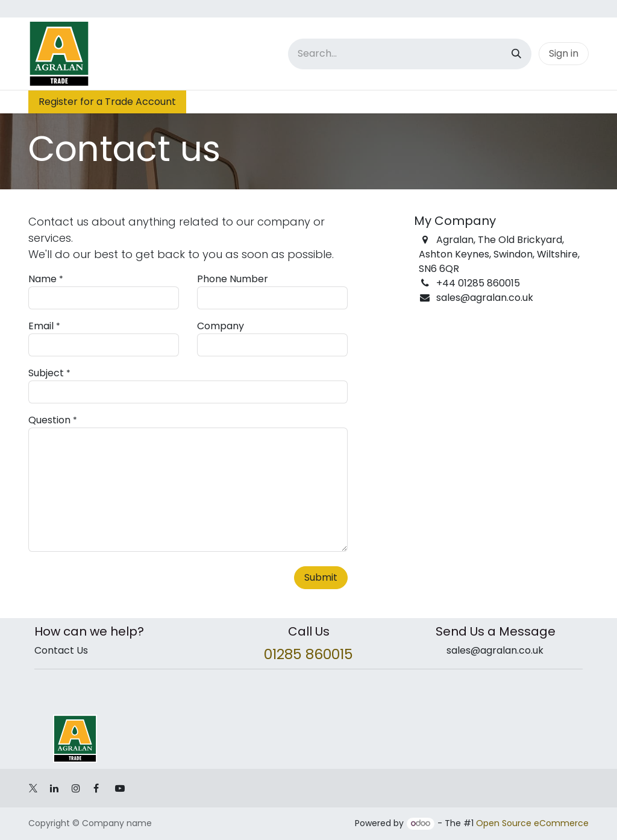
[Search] (516, 54)
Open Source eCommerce (532, 823)
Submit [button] (321, 577)
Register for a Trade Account (107, 102)
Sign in (564, 53)
